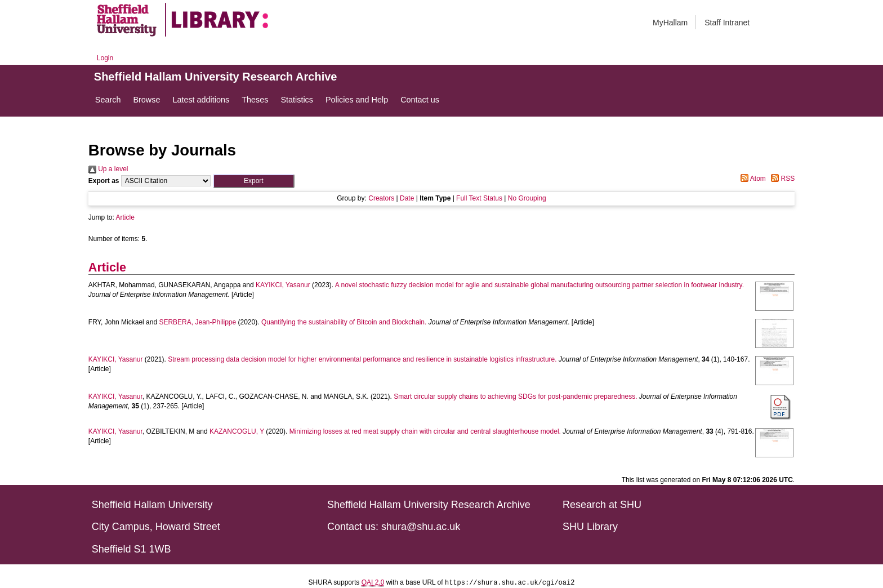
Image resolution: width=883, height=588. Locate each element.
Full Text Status (479, 198)
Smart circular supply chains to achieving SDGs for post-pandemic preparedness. (515, 397)
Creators (381, 198)
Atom (752, 179)
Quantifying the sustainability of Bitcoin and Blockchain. (344, 322)
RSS (781, 179)
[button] (254, 181)
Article (125, 217)
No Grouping (527, 198)
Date (407, 198)
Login (105, 58)
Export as (104, 181)
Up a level (108, 169)
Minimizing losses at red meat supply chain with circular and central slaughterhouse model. (425, 431)
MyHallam (670, 23)
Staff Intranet (727, 23)
